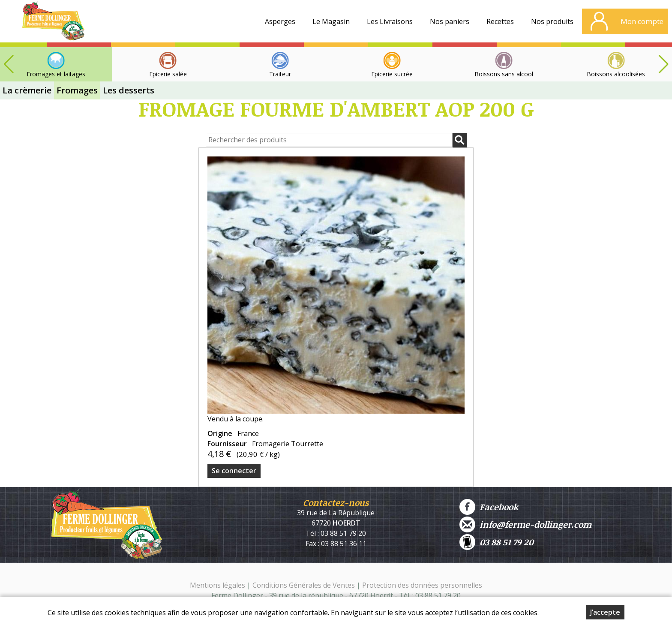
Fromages (77, 90)
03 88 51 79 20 (496, 542)
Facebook (489, 507)
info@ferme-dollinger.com (525, 524)
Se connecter (234, 471)
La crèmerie (27, 90)
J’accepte (605, 612)
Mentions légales (217, 585)
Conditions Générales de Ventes (304, 585)
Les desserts (129, 90)
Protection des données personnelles (422, 585)
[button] (663, 64)
